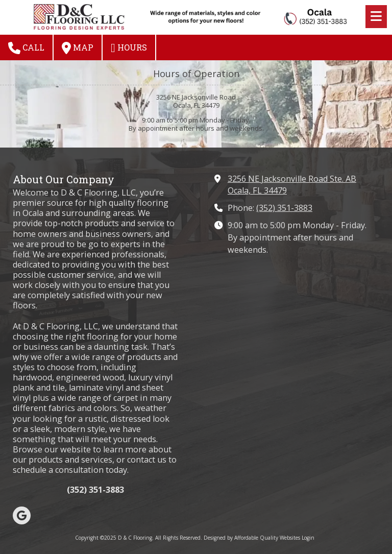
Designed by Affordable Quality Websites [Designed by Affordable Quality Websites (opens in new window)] (252, 538)
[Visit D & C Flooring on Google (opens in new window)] (22, 515)
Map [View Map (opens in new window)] (78, 48)
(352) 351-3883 (284, 208)
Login (308, 538)
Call (26, 48)
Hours (129, 48)
